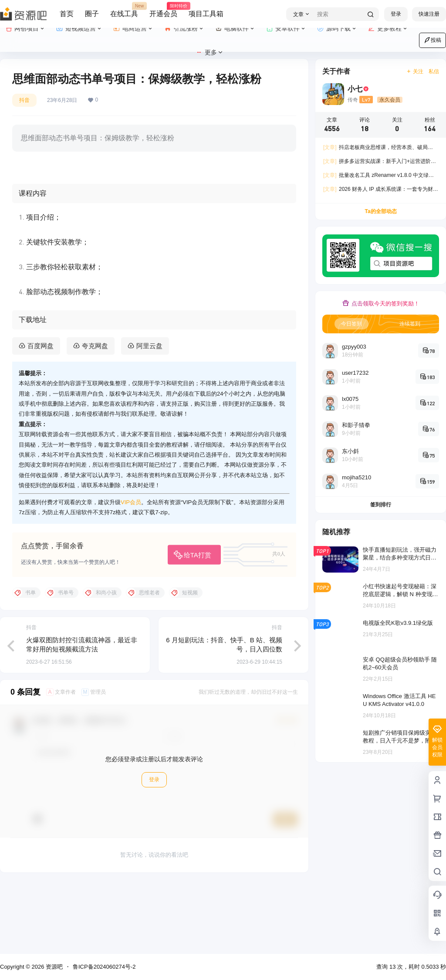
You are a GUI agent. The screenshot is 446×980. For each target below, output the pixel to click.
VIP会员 (131, 571)
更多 (210, 53)
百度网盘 (41, 415)
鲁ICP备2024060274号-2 (104, 967)
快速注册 (429, 14)
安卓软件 (286, 29)
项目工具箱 (206, 14)
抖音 (24, 100)
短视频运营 (79, 29)
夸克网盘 (95, 415)
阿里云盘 (149, 415)
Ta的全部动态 (380, 211)
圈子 (92, 14)
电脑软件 (235, 29)
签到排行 (381, 505)
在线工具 (124, 10)
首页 (67, 14)
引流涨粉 (184, 29)
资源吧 (53, 967)
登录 (396, 14)
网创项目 (25, 29)
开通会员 (163, 10)
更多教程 (388, 29)
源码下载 (337, 29)
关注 (415, 71)
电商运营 (133, 29)
